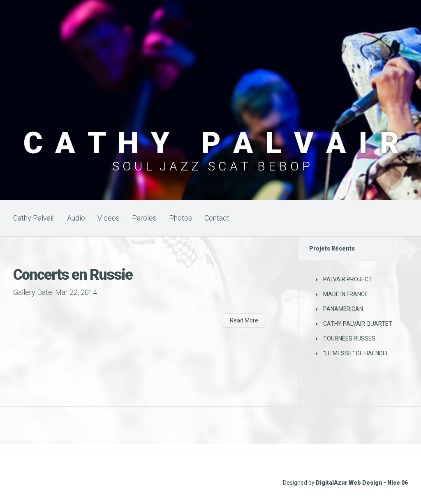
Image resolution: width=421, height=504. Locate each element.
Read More (244, 320)
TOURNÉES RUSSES (349, 338)
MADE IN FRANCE (346, 294)
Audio (76, 218)
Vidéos (109, 218)
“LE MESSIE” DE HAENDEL (356, 353)
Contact (217, 218)
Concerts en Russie (73, 275)
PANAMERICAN (343, 309)
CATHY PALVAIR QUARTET (358, 324)
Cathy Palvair (34, 218)
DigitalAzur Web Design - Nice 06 (362, 483)
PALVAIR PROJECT (348, 279)
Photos (180, 218)
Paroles (144, 218)
